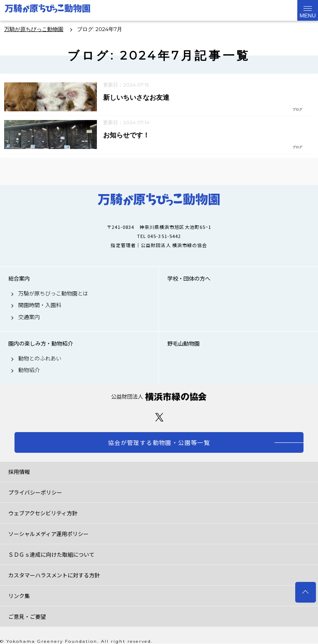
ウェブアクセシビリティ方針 (43, 513)
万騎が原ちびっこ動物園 (159, 199)
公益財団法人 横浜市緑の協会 (159, 397)
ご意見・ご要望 (27, 616)
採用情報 (19, 472)
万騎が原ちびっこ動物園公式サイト (48, 10)
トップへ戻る (306, 592)
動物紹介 (29, 370)
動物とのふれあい (40, 358)
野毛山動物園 (183, 344)
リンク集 (19, 596)
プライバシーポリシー (35, 492)
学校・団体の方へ (189, 279)
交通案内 (29, 317)
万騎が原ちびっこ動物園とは (53, 293)
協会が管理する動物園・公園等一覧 (159, 442)
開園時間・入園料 (40, 305)
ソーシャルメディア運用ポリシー (48, 534)
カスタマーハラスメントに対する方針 (54, 575)
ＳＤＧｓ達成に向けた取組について (51, 554)
